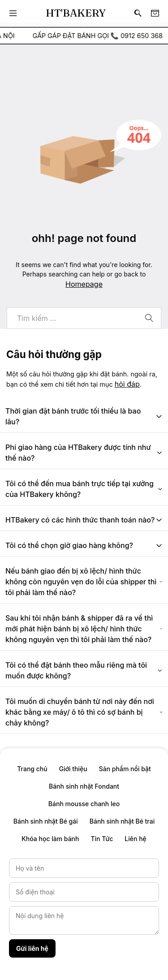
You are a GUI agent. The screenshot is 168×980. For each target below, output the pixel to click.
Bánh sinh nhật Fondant (84, 786)
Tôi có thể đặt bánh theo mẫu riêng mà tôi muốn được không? (84, 670)
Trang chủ (32, 769)
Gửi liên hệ (32, 948)
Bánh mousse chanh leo (84, 804)
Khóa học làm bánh (50, 839)
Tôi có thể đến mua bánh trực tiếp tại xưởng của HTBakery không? (84, 489)
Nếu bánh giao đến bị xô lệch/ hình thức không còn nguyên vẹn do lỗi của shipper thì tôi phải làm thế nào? (84, 582)
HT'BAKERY (76, 13)
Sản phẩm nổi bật (125, 769)
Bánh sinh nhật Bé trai (122, 821)
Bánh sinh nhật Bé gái (46, 821)
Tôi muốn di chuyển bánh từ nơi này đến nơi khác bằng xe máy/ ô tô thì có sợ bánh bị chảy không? (84, 712)
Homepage (84, 284)
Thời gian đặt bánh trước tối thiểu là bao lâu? (84, 416)
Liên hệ (135, 839)
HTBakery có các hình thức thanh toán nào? (84, 520)
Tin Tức (102, 839)
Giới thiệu (73, 769)
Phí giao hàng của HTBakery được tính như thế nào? (84, 453)
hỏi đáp (127, 384)
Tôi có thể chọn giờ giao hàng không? (84, 545)
